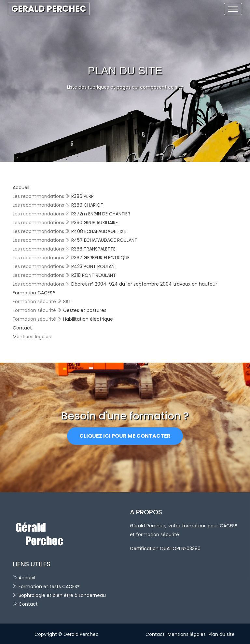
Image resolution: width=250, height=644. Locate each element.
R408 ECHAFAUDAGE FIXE (99, 231)
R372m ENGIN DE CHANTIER (101, 214)
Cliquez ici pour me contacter (125, 436)
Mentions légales (32, 337)
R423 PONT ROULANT (94, 266)
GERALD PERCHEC (49, 9)
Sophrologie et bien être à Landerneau (62, 595)
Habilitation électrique (88, 319)
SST (67, 302)
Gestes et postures (85, 310)
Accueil (21, 187)
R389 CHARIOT (87, 205)
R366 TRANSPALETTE (93, 249)
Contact (22, 328)
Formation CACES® (34, 293)
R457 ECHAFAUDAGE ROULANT (104, 240)
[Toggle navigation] (233, 9)
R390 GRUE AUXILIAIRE (95, 223)
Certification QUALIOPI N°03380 (165, 548)
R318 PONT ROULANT (94, 275)
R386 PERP (83, 196)
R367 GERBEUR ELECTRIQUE (100, 258)
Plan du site (222, 634)
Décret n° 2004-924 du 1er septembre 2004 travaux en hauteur (144, 284)
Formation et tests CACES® (49, 586)
